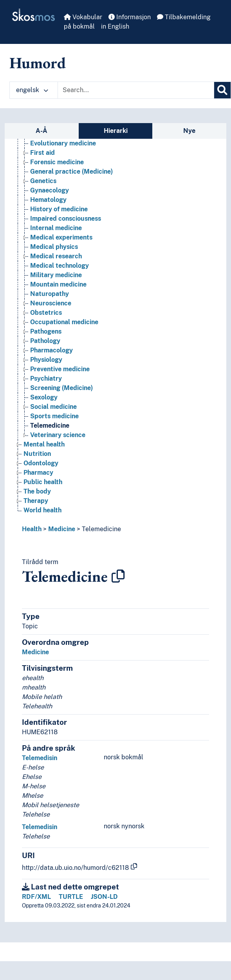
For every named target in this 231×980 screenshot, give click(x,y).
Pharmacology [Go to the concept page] (51, 350)
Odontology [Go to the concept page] (41, 463)
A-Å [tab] (42, 131)
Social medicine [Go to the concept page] (53, 407)
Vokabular (83, 17)
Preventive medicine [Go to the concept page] (60, 369)
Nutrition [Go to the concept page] (37, 454)
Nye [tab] (189, 131)
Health (32, 529)
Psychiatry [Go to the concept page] (46, 378)
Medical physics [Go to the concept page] (54, 247)
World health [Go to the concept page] (42, 510)
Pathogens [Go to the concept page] (46, 331)
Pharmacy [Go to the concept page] (38, 473)
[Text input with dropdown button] (136, 90)
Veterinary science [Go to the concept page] (58, 435)
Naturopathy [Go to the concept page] (50, 294)
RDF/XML (36, 897)
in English (115, 26)
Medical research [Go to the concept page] (56, 256)
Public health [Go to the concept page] (43, 482)
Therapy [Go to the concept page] (36, 501)
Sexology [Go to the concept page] (44, 397)
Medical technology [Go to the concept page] (60, 266)
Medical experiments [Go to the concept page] (61, 237)
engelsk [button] (32, 90)
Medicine (62, 529)
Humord (38, 63)
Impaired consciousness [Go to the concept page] (66, 219)
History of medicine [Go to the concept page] (59, 209)
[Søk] (222, 90)
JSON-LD (104, 897)
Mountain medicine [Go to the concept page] (58, 284)
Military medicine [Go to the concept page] (56, 275)
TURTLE (71, 897)
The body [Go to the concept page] (37, 491)
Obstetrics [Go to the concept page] (46, 313)
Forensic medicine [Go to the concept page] (57, 162)
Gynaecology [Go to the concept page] (50, 190)
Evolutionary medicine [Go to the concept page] (63, 143)
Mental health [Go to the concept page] (44, 444)
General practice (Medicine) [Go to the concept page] (71, 171)
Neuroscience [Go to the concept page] (51, 303)
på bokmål (79, 26)
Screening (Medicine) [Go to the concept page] (61, 388)
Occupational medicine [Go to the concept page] (64, 322)
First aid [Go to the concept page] (42, 153)
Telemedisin (40, 758)
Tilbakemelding (184, 17)
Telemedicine (101, 529)
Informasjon (130, 17)
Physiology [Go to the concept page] (46, 360)
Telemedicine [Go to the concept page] (50, 426)
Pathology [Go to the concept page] (45, 341)
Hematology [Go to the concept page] (48, 200)
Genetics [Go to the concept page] (43, 181)
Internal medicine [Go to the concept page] (56, 228)
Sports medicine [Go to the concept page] (54, 416)
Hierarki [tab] (116, 131)
